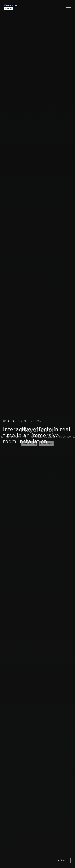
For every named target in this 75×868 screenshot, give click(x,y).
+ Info (62, 860)
